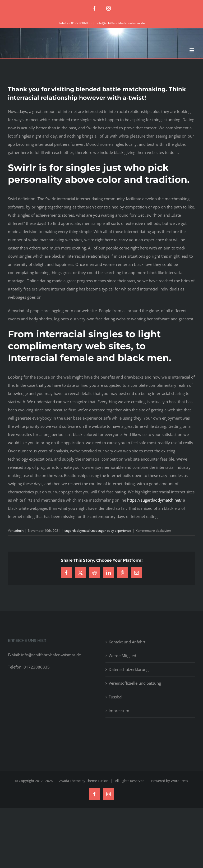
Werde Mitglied (122, 656)
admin (19, 531)
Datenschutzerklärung (129, 669)
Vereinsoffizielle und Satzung (135, 683)
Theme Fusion (97, 781)
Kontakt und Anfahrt (127, 642)
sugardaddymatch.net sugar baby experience (98, 531)
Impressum (119, 711)
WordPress (179, 781)
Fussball (116, 697)
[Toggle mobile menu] (192, 50)
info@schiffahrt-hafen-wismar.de (121, 23)
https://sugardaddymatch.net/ (154, 500)
